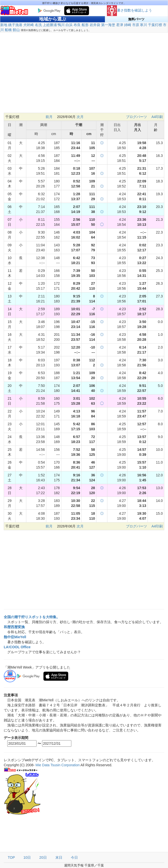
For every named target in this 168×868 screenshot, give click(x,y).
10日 (27, 857)
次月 (80, 117)
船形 (85, 25)
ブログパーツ (136, 117)
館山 (16, 30)
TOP (11, 857)
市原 (136, 25)
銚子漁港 (15, 25)
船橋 (8, 30)
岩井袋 (95, 25)
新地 (4, 25)
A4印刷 (157, 117)
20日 (43, 857)
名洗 (38, 25)
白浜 (69, 25)
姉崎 (128, 25)
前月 (49, 117)
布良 (77, 25)
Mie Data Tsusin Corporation (58, 765)
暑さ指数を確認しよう (129, 10)
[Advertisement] (84, 75)
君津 (120, 25)
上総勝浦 (50, 25)
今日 (74, 857)
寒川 (143, 25)
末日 (59, 857)
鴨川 (61, 25)
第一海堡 (108, 25)
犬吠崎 (29, 25)
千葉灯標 (155, 25)
